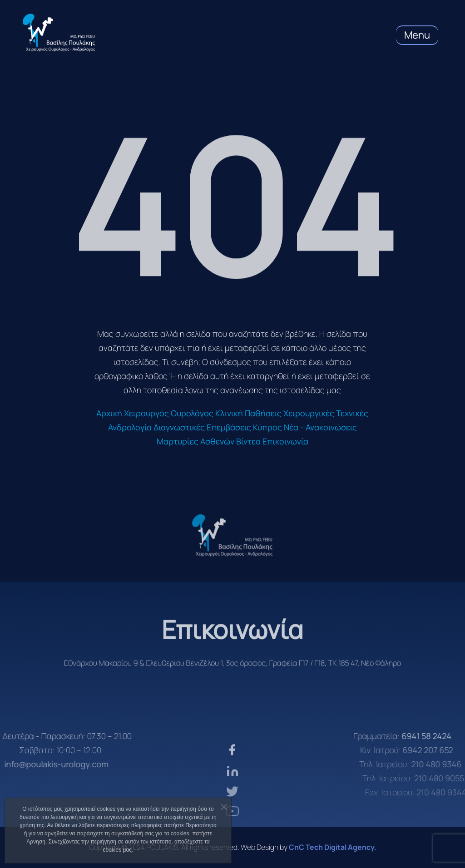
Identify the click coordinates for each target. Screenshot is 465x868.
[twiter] (232, 809)
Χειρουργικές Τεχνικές (326, 413)
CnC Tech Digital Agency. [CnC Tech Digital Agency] (333, 847)
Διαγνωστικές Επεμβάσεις (202, 427)
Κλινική (229, 413)
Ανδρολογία (130, 427)
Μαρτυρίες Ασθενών (195, 441)
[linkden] (232, 789)
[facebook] (232, 769)
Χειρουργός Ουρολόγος (169, 413)
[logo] (232, 535)
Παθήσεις (263, 413)
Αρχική (109, 413)
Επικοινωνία (285, 441)
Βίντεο (248, 441)
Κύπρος (267, 427)
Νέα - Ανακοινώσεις (320, 427)
